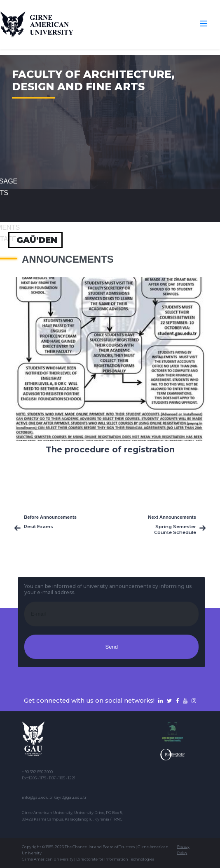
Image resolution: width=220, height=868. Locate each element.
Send (112, 647)
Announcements (68, 259)
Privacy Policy (183, 850)
